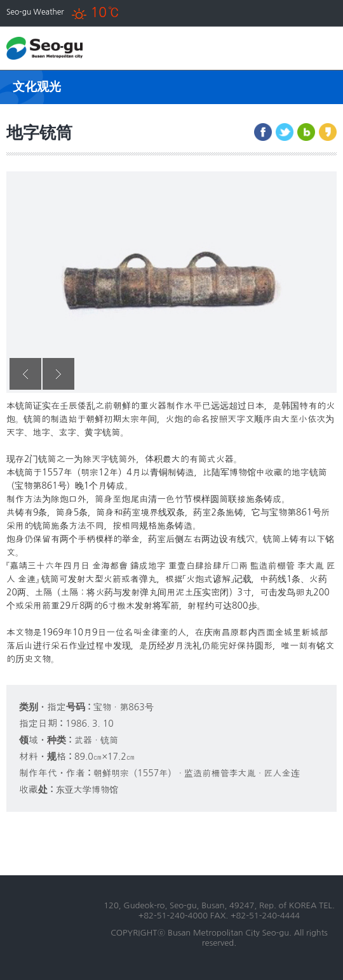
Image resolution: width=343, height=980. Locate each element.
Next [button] (58, 374)
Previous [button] (25, 374)
